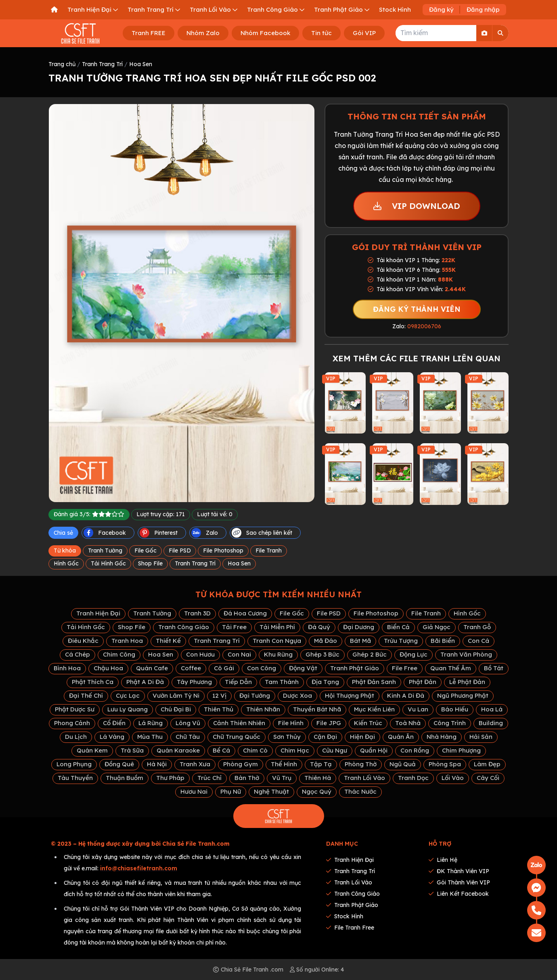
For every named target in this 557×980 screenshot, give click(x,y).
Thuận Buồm (125, 778)
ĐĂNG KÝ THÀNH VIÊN (417, 309)
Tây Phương (194, 682)
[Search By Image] (484, 33)
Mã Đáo (326, 641)
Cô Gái (224, 668)
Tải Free (234, 627)
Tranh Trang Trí (102, 64)
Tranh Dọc (413, 778)
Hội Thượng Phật (350, 695)
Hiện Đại (362, 737)
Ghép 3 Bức (322, 654)
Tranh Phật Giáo (355, 668)
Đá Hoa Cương (245, 613)
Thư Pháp (170, 778)
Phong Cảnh (72, 723)
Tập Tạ (321, 764)
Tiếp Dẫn (238, 682)
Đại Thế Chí (86, 695)
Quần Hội (374, 750)
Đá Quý (319, 627)
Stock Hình (345, 916)
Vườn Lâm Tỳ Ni (176, 695)
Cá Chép (77, 654)
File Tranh (269, 550)
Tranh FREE (149, 33)
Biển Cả (398, 627)
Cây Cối (488, 778)
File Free (405, 668)
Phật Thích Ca (93, 682)
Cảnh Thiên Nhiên (239, 723)
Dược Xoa (297, 695)
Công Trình (450, 723)
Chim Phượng (461, 750)
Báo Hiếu (455, 709)
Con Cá (478, 641)
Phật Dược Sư (75, 709)
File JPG (329, 723)
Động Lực (414, 654)
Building (491, 723)
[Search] (500, 33)
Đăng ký (441, 9)
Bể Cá (221, 750)
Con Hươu (200, 654)
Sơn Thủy (287, 737)
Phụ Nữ (231, 791)
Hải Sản (481, 737)
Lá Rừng (151, 723)
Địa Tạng (325, 682)
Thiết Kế (168, 641)
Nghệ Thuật (271, 791)
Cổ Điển (114, 723)
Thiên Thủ (219, 709)
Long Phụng (74, 764)
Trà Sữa (132, 750)
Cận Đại (325, 737)
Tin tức (321, 33)
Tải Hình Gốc (108, 563)
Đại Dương (359, 627)
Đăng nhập (483, 9)
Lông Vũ (188, 723)
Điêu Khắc (83, 641)
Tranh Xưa (195, 764)
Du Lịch (76, 737)
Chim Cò (255, 750)
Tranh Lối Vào (364, 778)
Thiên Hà (318, 778)
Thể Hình (284, 764)
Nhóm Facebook (265, 33)
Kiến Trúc (368, 723)
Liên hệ (443, 860)
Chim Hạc (295, 750)
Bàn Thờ (247, 778)
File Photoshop (223, 550)
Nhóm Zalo (203, 33)
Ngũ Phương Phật (463, 695)
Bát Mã (360, 641)
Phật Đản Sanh (374, 682)
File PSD (180, 550)
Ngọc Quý (317, 791)
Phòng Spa (445, 764)
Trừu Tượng (401, 641)
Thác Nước (360, 791)
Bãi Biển (443, 641)
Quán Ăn (401, 737)
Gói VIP (364, 33)
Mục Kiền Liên (374, 709)
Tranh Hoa (127, 641)
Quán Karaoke (178, 750)
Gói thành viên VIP (459, 882)
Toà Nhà (408, 723)
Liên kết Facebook (459, 894)
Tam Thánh (282, 682)
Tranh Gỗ (477, 627)
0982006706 (424, 326)
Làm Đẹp (487, 764)
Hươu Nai (194, 791)
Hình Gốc (66, 563)
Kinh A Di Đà (406, 695)
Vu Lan (418, 709)
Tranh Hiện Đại (98, 613)
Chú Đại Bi (176, 709)
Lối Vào (453, 778)
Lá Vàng (112, 737)
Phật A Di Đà (145, 682)
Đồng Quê (119, 764)
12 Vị (219, 695)
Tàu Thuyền (75, 778)
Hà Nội (157, 764)
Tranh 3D (197, 613)
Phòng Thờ (361, 764)
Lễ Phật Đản (467, 682)
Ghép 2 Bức (370, 654)
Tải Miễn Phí (277, 627)
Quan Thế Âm (451, 668)
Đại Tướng (255, 695)
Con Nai (239, 654)
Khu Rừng (278, 654)
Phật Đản (423, 682)
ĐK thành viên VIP (459, 871)
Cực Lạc (128, 695)
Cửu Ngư (335, 750)
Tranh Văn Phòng (466, 654)
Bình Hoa (67, 668)
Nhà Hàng (442, 737)
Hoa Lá (492, 709)
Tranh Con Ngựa (277, 641)
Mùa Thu (150, 737)
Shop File (150, 563)
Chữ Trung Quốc (237, 737)
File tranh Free (350, 928)
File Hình (291, 723)
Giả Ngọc (437, 627)
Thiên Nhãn (263, 709)
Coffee (191, 668)
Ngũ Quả (403, 764)
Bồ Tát (494, 668)
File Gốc (146, 550)
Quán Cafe (152, 668)
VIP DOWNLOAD (417, 206)
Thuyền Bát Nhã (317, 709)
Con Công (262, 668)
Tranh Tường (105, 550)
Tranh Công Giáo (184, 627)
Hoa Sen (141, 64)
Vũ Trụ (282, 778)
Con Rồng (415, 750)
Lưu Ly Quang (128, 709)
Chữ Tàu (188, 737)
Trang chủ (62, 64)
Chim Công (119, 654)
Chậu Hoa (108, 668)
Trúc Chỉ (209, 778)
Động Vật (303, 668)
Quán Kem (92, 750)
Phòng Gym (241, 764)
